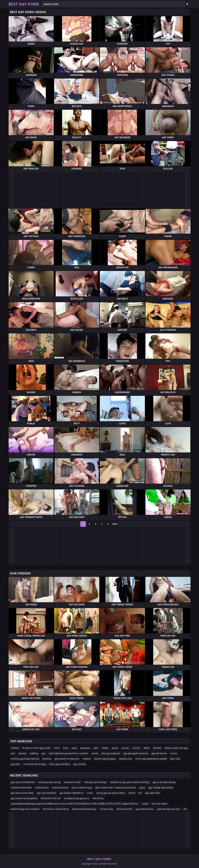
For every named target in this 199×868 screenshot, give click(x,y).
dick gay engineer (111, 753)
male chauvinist (60, 788)
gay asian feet (152, 793)
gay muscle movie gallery (24, 798)
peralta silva (125, 759)
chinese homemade (21, 788)
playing (22, 753)
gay (43, 753)
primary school (124, 809)
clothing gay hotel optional (25, 759)
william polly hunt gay (176, 748)
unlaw (145, 804)
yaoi (13, 753)
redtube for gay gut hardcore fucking (130, 782)
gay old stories (159, 753)
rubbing (34, 753)
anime (95, 753)
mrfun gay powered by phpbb (151, 759)
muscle (125, 748)
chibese (87, 759)
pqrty (142, 788)
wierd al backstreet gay (84, 809)
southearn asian (72, 782)
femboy (157, 748)
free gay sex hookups (96, 782)
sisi (140, 793)
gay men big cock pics (169, 809)
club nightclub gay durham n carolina (68, 753)
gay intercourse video (22, 793)
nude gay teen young (49, 782)
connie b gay (106, 809)
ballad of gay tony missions (25, 809)
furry (66, 748)
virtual (132, 793)
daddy (105, 748)
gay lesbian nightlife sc (72, 793)
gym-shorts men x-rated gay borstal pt (116, 788)
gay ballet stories (145, 809)
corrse (174, 753)
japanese (85, 748)
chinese (15, 748)
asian (74, 748)
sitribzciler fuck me (51, 798)
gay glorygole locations (136, 753)
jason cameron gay (82, 788)
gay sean (16, 764)
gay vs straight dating (164, 782)
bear (96, 748)
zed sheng (98, 798)
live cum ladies (159, 804)
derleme (47, 759)
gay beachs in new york (67, 759)
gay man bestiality (47, 793)
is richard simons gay (35, 764)
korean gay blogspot (105, 759)
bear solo (175, 759)
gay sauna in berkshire (23, 782)
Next (115, 524)
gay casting (80, 764)
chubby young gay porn (77, 798)
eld (185, 809)
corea (90, 793)
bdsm (147, 748)
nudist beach (42, 788)
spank (115, 748)
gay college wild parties (161, 788)
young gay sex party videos (111, 793)
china (57, 748)
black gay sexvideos (60, 764)
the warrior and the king (56, 809)
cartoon (136, 748)
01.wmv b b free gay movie (36, 748)
